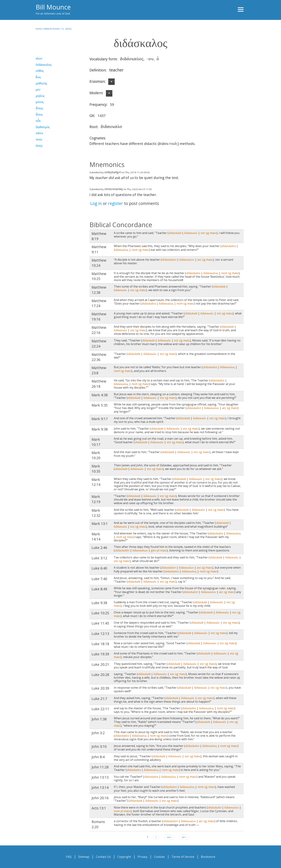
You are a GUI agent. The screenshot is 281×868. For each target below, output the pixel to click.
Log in (96, 203)
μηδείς (40, 96)
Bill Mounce (53, 7)
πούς (39, 139)
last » (184, 837)
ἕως (38, 77)
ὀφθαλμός (43, 127)
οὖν (38, 121)
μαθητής (41, 83)
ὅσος (39, 114)
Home (39, 29)
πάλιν (40, 133)
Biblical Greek (52, 29)
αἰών (39, 58)
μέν (38, 89)
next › (169, 837)
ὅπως (39, 108)
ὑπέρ (39, 146)
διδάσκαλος (44, 65)
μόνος (40, 102)
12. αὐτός (66, 29)
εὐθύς (40, 71)
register (116, 203)
